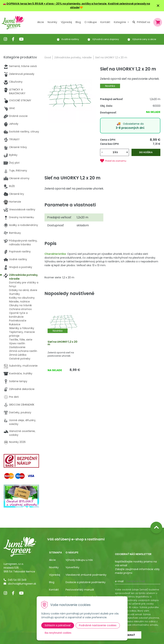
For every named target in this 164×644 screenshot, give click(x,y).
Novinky (52, 22)
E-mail (119, 581)
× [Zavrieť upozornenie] (158, 6)
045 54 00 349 (17, 580)
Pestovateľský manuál (80, 590)
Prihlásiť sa (143, 22)
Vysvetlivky (72, 567)
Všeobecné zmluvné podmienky (86, 575)
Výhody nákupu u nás (79, 560)
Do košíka (146, 152)
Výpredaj (66, 22)
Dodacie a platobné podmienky (86, 582)
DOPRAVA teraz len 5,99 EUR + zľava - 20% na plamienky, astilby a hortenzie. (57, 4)
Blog (52, 582)
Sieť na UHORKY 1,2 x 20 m (62, 343)
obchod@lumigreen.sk (22, 584)
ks (116, 152)
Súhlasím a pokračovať (58, 625)
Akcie (41, 22)
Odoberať (128, 635)
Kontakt (54, 590)
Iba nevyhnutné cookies (58, 633)
